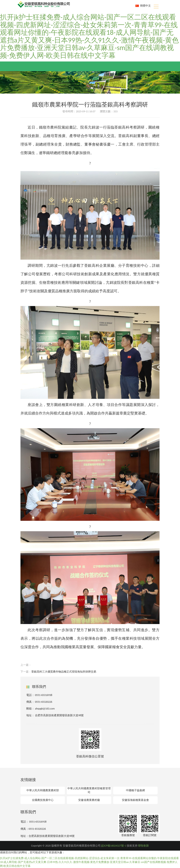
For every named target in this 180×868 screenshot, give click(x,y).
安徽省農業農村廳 (89, 800)
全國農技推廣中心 (43, 800)
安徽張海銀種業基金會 (135, 800)
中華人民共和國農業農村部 (43, 790)
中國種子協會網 (135, 790)
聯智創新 (143, 846)
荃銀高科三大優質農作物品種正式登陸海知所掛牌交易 (64, 672)
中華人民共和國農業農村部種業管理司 (89, 790)
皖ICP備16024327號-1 (114, 846)
